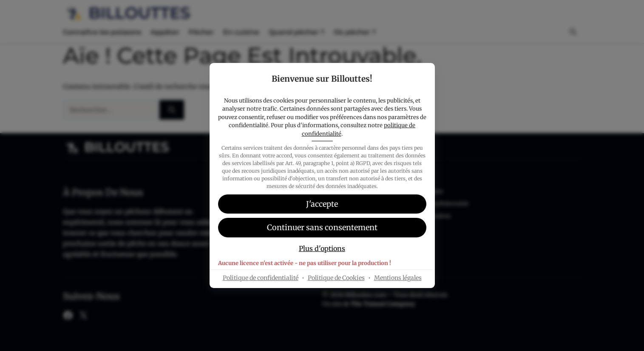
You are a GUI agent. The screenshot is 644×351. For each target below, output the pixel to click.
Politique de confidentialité (261, 278)
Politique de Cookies (336, 278)
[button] (322, 227)
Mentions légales (398, 278)
